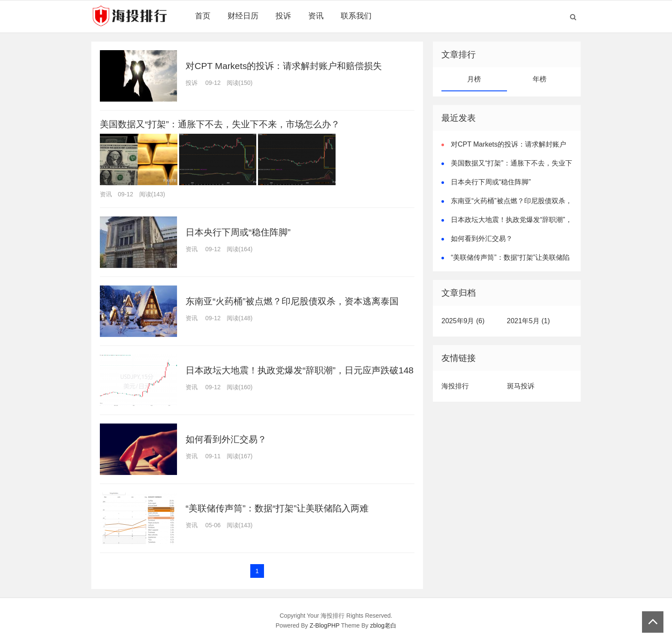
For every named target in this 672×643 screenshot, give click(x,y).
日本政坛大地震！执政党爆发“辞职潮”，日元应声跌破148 (300, 370)
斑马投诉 (521, 386)
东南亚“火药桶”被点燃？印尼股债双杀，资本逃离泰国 (292, 301)
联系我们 (356, 16)
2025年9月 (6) (463, 321)
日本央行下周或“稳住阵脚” (238, 232)
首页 (203, 16)
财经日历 (243, 16)
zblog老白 (383, 625)
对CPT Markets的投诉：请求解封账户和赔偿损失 (284, 66)
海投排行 (455, 386)
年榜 (540, 79)
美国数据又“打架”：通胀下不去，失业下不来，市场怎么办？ (220, 124)
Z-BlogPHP (324, 625)
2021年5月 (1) (529, 321)
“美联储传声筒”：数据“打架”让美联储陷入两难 (277, 508)
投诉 (283, 16)
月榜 (474, 79)
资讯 (316, 16)
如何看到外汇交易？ (226, 439)
